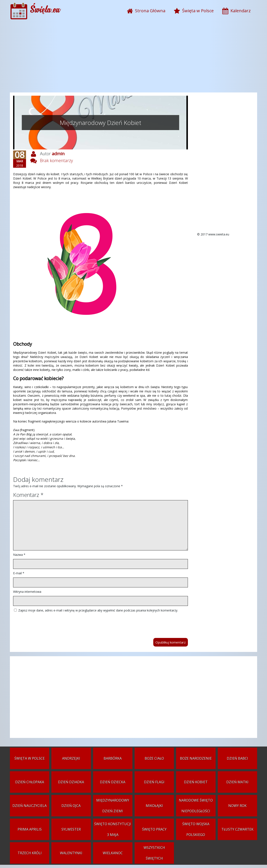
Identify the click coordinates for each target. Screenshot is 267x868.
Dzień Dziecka (113, 782)
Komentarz (28, 495)
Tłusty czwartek (237, 829)
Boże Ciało (154, 758)
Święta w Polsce (30, 758)
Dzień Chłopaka (30, 782)
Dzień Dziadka (71, 782)
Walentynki (71, 853)
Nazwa (19, 555)
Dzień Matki (237, 782)
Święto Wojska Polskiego (196, 829)
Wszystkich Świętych (154, 853)
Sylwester (71, 829)
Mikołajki (154, 806)
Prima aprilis (30, 829)
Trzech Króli (30, 853)
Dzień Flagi (154, 782)
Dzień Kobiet (196, 782)
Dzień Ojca (71, 806)
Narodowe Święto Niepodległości (196, 806)
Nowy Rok (237, 806)
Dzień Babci (237, 758)
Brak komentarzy (56, 161)
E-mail (19, 573)
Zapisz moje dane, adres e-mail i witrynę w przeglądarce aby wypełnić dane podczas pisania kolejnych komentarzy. (98, 610)
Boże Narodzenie (196, 758)
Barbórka (113, 758)
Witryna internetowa (27, 592)
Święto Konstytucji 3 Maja (113, 829)
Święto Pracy (154, 829)
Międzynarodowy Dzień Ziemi (113, 806)
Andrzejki (71, 758)
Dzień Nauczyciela (30, 806)
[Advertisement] (133, 58)
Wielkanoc (113, 853)
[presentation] (46, 623)
